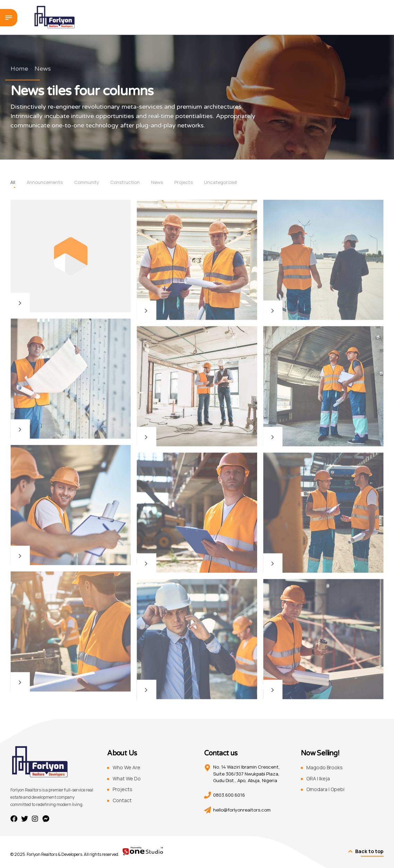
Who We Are (126, 767)
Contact (122, 800)
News (43, 69)
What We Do (127, 778)
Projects (122, 789)
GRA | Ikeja (318, 778)
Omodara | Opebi (325, 789)
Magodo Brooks (325, 767)
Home (19, 69)
